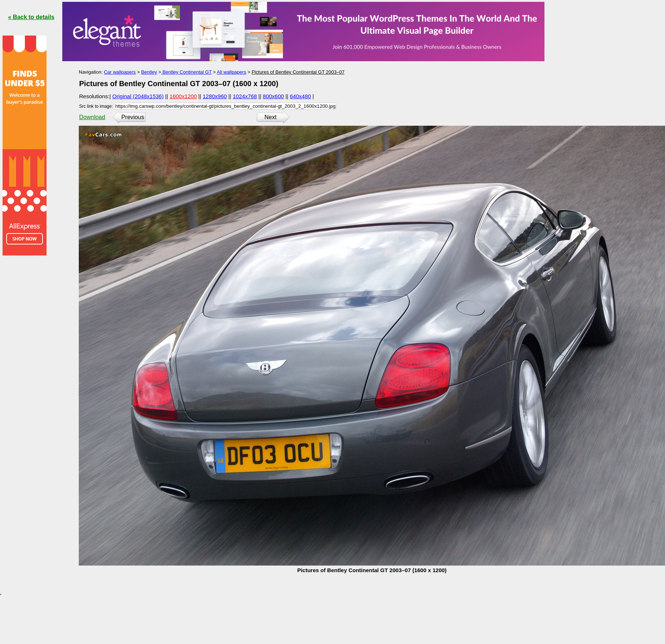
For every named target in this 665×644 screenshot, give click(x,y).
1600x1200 (183, 96)
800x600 (273, 96)
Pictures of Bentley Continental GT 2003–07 (298, 72)
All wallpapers (232, 72)
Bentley (149, 72)
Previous (133, 117)
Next (271, 117)
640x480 (300, 96)
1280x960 (215, 96)
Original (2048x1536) (138, 96)
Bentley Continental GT (186, 72)
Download (92, 117)
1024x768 (245, 96)
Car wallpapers (120, 72)
